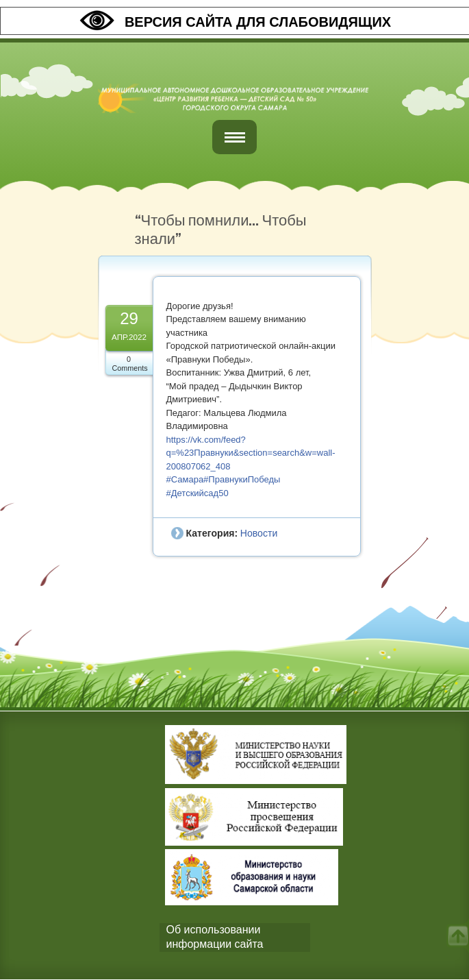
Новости (259, 533)
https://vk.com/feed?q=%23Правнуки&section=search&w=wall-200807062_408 (251, 453)
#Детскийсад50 (198, 493)
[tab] (235, 938)
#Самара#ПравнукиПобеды (224, 479)
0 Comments (130, 364)
